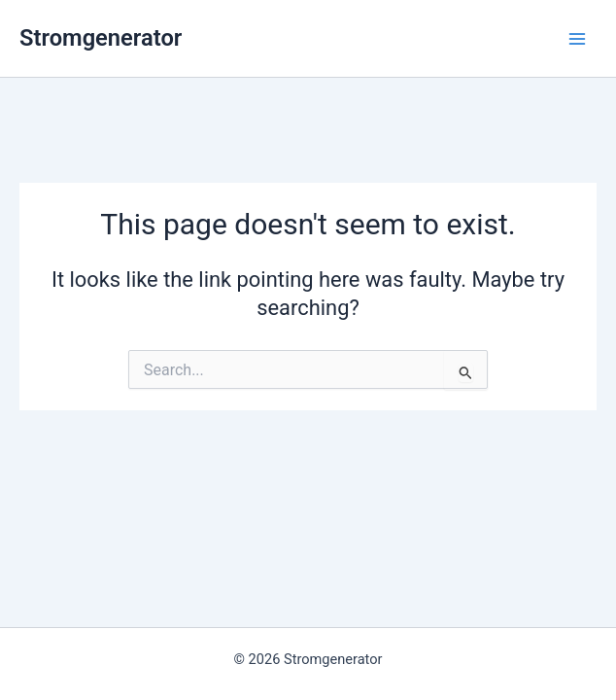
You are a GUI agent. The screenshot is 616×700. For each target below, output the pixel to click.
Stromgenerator (101, 38)
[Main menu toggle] (577, 38)
